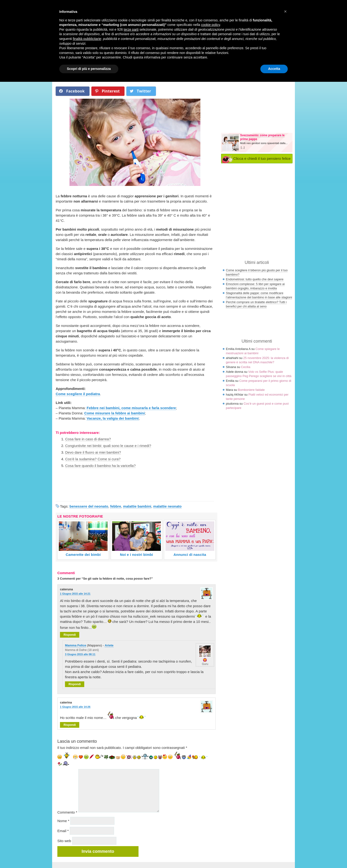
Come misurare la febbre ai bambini (114, 413)
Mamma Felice (76, 645)
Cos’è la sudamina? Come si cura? (93, 459)
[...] (243, 147)
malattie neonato (167, 506)
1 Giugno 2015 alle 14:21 (75, 594)
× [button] (285, 11)
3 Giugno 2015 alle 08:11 (80, 654)
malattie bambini (137, 506)
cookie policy (211, 25)
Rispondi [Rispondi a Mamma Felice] (75, 684)
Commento (67, 812)
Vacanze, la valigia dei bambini (113, 418)
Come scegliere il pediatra (78, 394)
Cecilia (246, 367)
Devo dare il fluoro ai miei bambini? (93, 452)
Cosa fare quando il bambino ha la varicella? (100, 466)
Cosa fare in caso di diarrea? (88, 439)
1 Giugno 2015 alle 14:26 (75, 707)
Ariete (109, 645)
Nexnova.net (254, 866)
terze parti (131, 29)
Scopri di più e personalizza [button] (89, 69)
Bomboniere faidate (251, 390)
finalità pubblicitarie (87, 39)
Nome (63, 821)
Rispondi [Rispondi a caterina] (70, 725)
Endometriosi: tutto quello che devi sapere (255, 279)
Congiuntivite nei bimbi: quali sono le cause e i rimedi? (108, 446)
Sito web (64, 841)
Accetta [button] (274, 69)
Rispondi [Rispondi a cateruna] (70, 635)
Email (63, 831)
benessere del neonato (89, 506)
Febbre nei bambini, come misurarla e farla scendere (131, 408)
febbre (116, 506)
